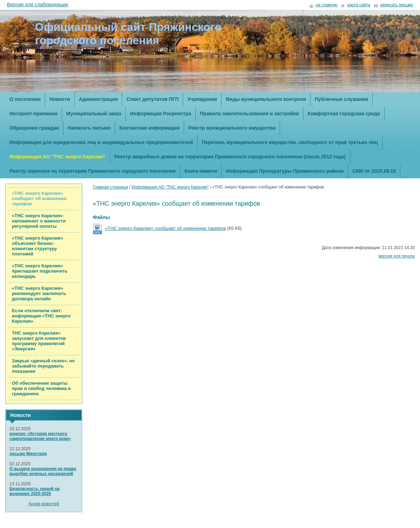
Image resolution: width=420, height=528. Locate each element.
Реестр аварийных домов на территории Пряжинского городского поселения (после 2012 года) (230, 157)
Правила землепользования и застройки (249, 114)
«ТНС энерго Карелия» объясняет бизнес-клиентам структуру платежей (37, 246)
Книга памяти (201, 171)
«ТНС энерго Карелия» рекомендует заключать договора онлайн (39, 293)
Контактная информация (149, 128)
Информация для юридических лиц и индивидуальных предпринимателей (101, 142)
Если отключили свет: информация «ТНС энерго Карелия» (41, 316)
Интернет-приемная (33, 114)
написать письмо (397, 5)
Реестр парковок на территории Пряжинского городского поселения (93, 171)
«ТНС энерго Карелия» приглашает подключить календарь (40, 271)
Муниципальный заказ (94, 114)
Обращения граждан (34, 128)
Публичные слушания (341, 99)
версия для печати (397, 256)
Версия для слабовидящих (38, 5)
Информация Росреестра (160, 114)
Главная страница (110, 187)
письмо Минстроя (28, 454)
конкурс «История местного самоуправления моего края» (40, 436)
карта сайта (359, 5)
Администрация (98, 99)
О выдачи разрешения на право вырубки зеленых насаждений (43, 471)
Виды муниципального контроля (266, 99)
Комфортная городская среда (344, 114)
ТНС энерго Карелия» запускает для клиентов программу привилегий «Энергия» (39, 341)
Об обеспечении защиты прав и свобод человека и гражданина (41, 388)
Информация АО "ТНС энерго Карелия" (58, 157)
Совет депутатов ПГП (152, 99)
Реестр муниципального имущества (232, 128)
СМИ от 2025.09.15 (374, 171)
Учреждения (202, 99)
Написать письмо (89, 128)
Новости (60, 99)
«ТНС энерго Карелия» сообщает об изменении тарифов (39, 198)
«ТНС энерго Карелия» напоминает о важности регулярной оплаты (39, 221)
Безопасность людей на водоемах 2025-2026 (34, 491)
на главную (327, 5)
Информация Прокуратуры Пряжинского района (285, 171)
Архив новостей (44, 504)
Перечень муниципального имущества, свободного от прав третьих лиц (290, 142)
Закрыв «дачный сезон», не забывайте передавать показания (43, 366)
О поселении (25, 99)
